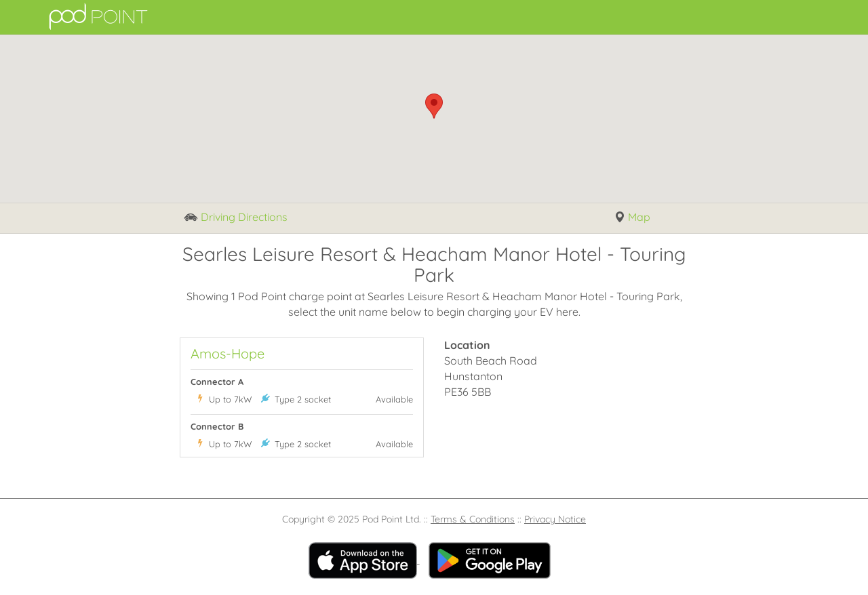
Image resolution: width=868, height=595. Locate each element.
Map (632, 218)
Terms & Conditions (473, 519)
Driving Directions (236, 218)
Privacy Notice (555, 519)
